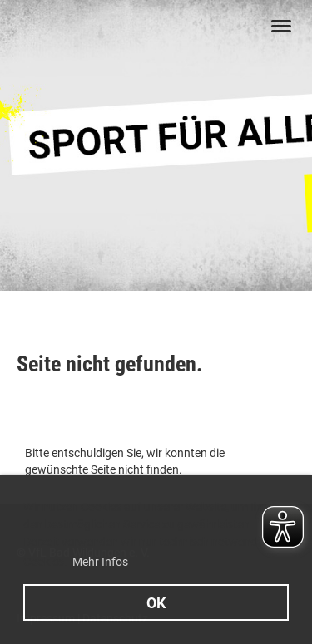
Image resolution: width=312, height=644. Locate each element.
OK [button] (156, 603)
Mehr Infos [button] (100, 562)
